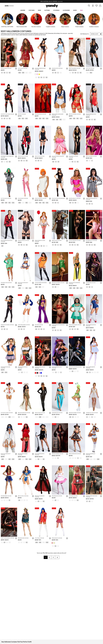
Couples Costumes (51, 27)
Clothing (47, 10)
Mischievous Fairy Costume (58, 283)
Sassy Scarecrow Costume (75, 454)
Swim (39, 10)
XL (10, 73)
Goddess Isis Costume (91, 283)
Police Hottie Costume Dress (58, 199)
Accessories (66, 10)
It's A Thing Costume (39, 538)
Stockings (56, 10)
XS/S (20, 73)
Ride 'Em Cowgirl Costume (75, 114)
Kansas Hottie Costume (57, 69)
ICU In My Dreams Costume (75, 241)
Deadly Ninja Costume (23, 157)
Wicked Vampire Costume (58, 454)
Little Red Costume (73, 496)
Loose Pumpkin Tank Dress (41, 283)
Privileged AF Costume (57, 538)
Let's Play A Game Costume (7, 413)
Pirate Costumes (79, 27)
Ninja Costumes (65, 27)
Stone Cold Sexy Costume (41, 199)
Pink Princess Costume (57, 496)
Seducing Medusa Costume (24, 413)
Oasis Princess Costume (57, 413)
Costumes (32, 10)
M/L (27, 73)
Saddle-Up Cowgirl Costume (7, 325)
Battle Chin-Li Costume (23, 496)
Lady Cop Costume (90, 69)
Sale (81, 10)
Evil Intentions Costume (40, 114)
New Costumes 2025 (22, 27)
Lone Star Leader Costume (24, 325)
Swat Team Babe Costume (75, 69)
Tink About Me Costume (6, 283)
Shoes (75, 10)
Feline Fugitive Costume (23, 241)
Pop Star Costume (39, 325)
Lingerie (23, 10)
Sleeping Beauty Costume (75, 199)
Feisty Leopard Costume (91, 157)
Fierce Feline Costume (40, 413)
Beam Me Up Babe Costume (75, 413)
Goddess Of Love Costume (92, 413)
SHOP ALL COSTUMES (7, 27)
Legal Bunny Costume (23, 199)
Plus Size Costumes (36, 27)
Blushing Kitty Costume (91, 241)
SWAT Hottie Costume (40, 157)
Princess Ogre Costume (23, 538)
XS (36, 78)
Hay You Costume (22, 114)
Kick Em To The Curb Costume (7, 114)
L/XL (30, 73)
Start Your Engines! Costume (8, 538)
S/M (23, 73)
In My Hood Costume (23, 69)
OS (2, 246)
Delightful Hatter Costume (75, 367)
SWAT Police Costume (57, 241)
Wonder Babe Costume (6, 496)
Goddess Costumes (94, 27)
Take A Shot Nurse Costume (75, 325)
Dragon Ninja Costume (6, 69)
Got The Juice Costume (6, 199)
